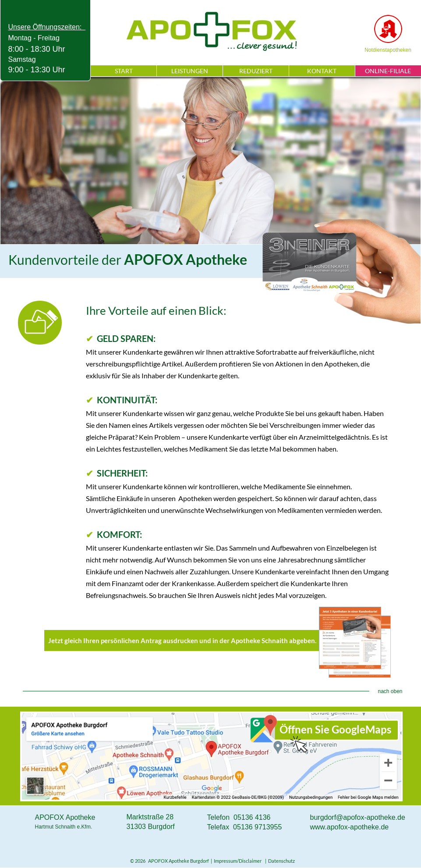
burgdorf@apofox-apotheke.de (358, 817)
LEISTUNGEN (190, 71)
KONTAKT (322, 71)
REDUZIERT (256, 71)
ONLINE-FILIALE (388, 71)
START (124, 71)
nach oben (390, 691)
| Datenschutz (279, 861)
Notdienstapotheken (388, 50)
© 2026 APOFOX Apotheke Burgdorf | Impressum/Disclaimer (197, 861)
